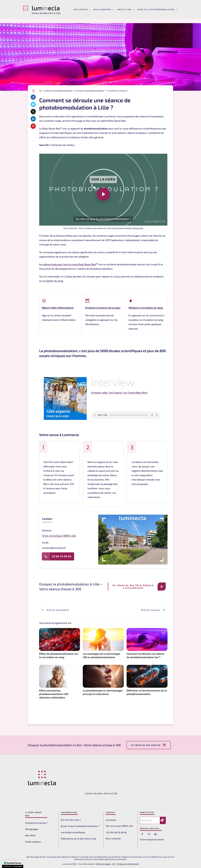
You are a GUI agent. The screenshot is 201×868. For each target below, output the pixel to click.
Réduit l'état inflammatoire (58, 308)
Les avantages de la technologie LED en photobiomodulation (103, 645)
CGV (114, 864)
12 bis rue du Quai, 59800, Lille (59, 536)
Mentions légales (104, 864)
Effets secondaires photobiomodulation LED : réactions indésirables (60, 684)
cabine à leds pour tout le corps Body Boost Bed (69, 264)
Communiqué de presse (152, 839)
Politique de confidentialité (128, 864)
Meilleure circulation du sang (146, 308)
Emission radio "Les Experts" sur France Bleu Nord (119, 393)
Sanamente (138, 228)
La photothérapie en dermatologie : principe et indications (103, 684)
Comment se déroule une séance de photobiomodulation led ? (147, 645)
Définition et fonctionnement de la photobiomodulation (147, 684)
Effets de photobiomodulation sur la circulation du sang (60, 645)
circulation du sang (52, 281)
